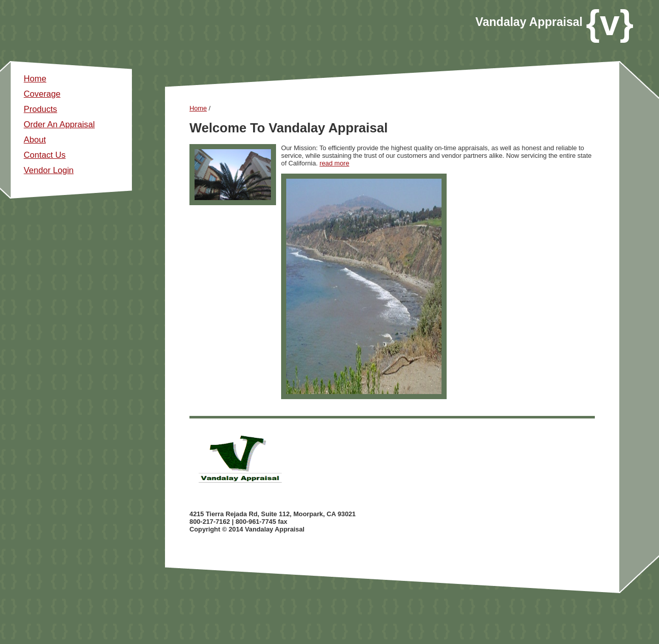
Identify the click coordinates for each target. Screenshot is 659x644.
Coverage (42, 94)
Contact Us (45, 155)
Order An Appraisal (60, 124)
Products (41, 109)
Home (35, 79)
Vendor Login (49, 170)
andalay (506, 22)
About (35, 140)
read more (334, 163)
